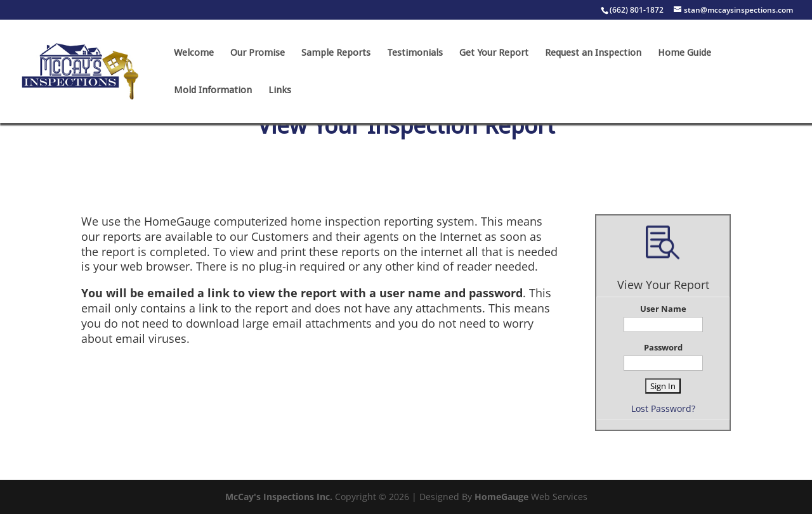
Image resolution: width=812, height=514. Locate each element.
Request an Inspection (593, 53)
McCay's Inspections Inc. (279, 497)
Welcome (194, 53)
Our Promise (258, 53)
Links (280, 91)
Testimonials (415, 53)
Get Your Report (494, 53)
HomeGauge (501, 497)
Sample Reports (336, 53)
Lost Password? (663, 408)
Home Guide (684, 53)
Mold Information (213, 91)
